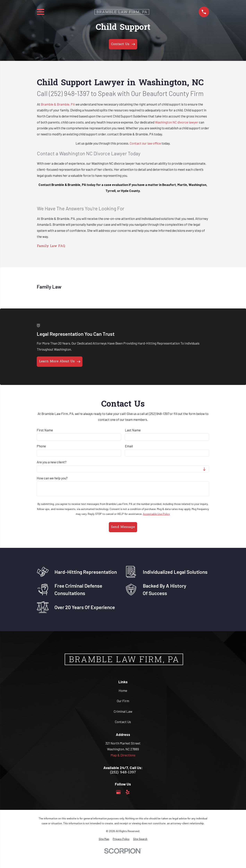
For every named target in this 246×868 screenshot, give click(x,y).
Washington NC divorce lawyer (177, 122)
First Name (45, 430)
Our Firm (123, 701)
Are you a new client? (52, 462)
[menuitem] (104, 839)
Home (123, 690)
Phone (41, 446)
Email (129, 446)
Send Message (123, 527)
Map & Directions (123, 755)
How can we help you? (52, 478)
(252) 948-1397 (123, 772)
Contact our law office (146, 143)
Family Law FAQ (51, 246)
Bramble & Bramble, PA (58, 104)
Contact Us (123, 722)
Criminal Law (123, 711)
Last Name (133, 430)
